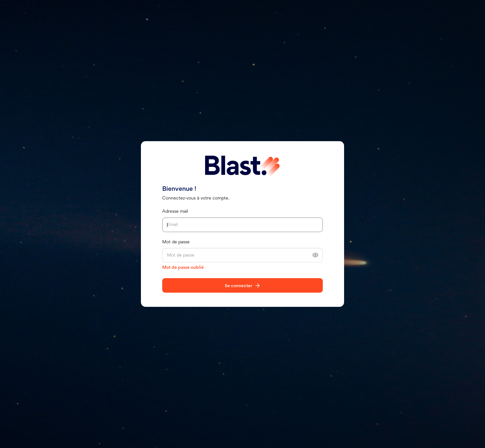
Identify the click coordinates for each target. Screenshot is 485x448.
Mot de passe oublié (183, 268)
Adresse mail (175, 212)
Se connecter (238, 286)
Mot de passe (176, 242)
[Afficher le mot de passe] (315, 255)
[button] (315, 255)
